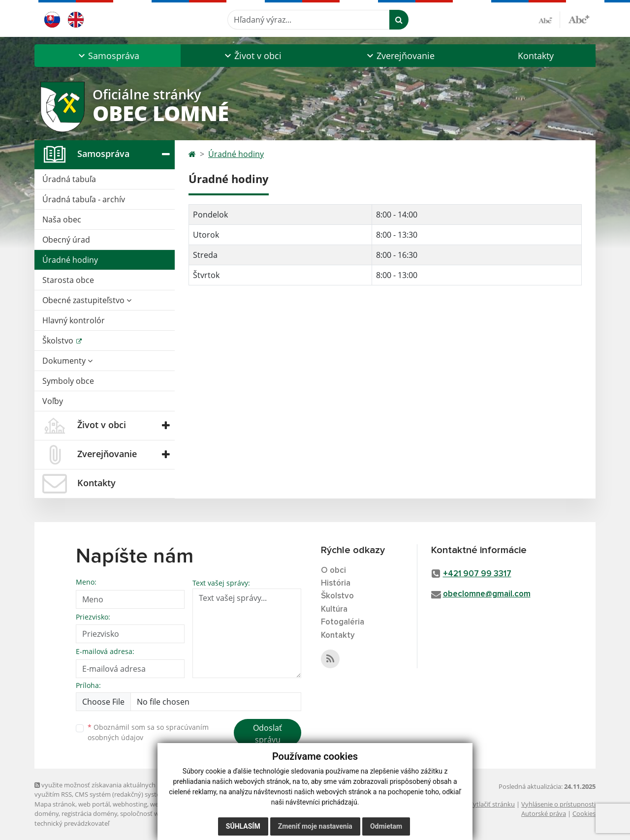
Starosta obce (68, 280)
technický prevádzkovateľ (72, 823)
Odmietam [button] (386, 826)
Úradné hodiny (70, 260)
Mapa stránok (55, 804)
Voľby (53, 401)
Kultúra (334, 609)
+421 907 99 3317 (477, 574)
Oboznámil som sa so (148, 732)
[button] (108, 56)
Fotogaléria (343, 622)
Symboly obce (68, 381)
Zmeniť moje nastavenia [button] (315, 826)
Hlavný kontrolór (74, 320)
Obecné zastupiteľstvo (87, 300)
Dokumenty (67, 361)
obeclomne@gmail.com (487, 594)
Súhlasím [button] (243, 826)
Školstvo (59, 341)
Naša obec (62, 219)
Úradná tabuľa (69, 179)
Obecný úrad (66, 240)
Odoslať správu (268, 734)
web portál (94, 804)
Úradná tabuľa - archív (84, 199)
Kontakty (536, 56)
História (336, 583)
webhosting (130, 804)
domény (47, 813)
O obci (333, 571)
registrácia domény (89, 813)
